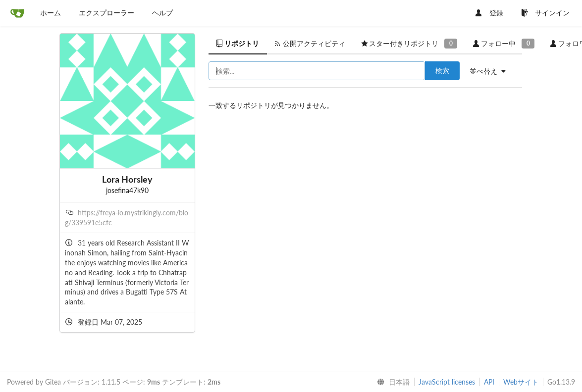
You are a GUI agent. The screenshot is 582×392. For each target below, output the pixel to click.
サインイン (545, 13)
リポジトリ (238, 43)
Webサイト (521, 382)
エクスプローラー (106, 13)
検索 (442, 71)
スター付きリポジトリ (409, 43)
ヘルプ (162, 13)
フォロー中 (504, 43)
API (489, 382)
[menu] (491, 71)
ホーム (51, 13)
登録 (489, 13)
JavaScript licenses (447, 382)
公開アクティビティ (310, 43)
